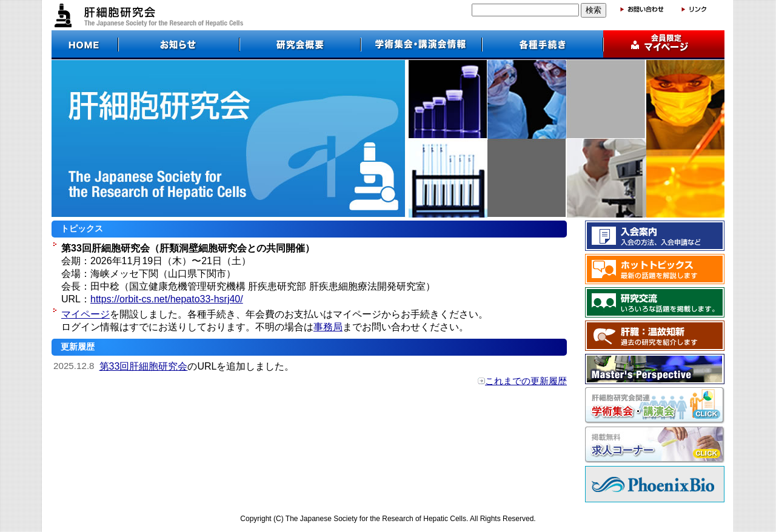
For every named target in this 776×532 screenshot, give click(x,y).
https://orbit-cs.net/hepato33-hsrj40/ (167, 299)
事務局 (328, 327)
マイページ (85, 314)
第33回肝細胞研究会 (144, 366)
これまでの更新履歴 (526, 381)
